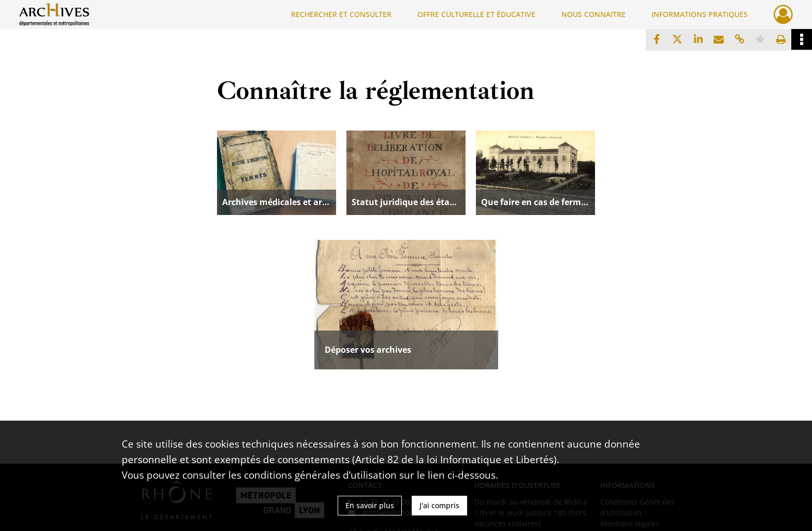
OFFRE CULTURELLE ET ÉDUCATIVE (476, 14)
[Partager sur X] (677, 39)
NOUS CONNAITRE (593, 14)
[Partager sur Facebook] (657, 39)
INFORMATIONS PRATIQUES (700, 14)
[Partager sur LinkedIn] (698, 39)
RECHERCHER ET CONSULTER (341, 14)
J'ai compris (439, 505)
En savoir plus (370, 505)
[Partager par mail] (719, 39)
